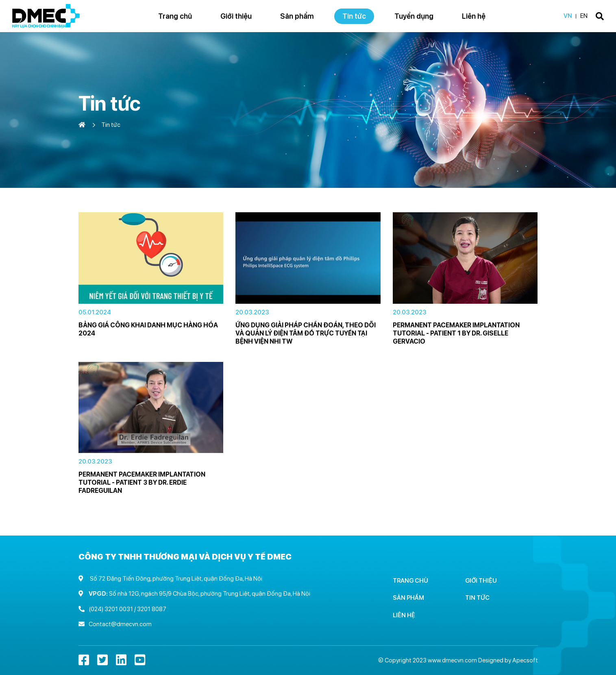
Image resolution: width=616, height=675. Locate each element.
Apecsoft (525, 660)
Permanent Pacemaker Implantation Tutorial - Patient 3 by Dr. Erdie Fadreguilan (142, 482)
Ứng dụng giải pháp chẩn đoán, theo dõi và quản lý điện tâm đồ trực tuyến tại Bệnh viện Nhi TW (306, 333)
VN (568, 16)
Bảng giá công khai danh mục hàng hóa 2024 (148, 329)
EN (584, 16)
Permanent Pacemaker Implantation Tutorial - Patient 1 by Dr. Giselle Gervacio (456, 333)
